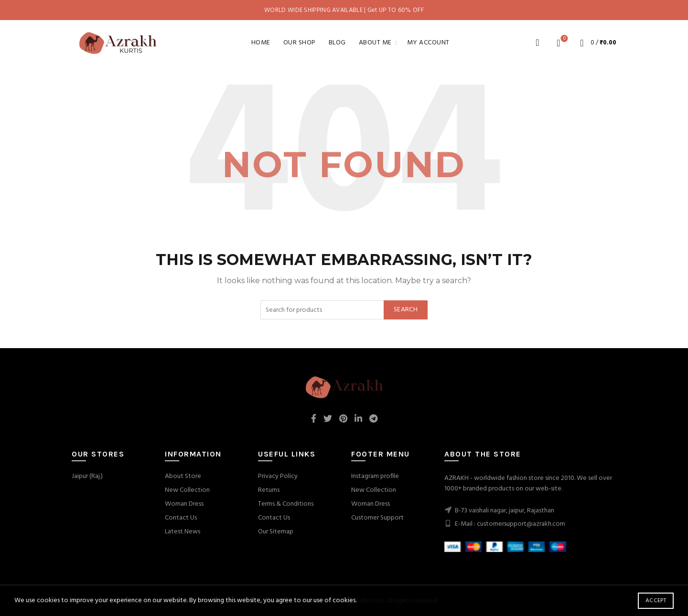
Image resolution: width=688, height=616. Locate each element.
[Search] (537, 42)
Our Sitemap (276, 532)
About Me (375, 43)
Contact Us (181, 518)
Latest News (183, 532)
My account (428, 43)
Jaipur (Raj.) (87, 476)
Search (406, 310)
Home (261, 43)
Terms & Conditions (286, 504)
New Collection (187, 490)
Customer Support (377, 518)
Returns (269, 490)
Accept (656, 601)
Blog (337, 43)
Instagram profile (375, 476)
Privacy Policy (278, 476)
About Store (183, 476)
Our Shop (300, 43)
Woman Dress (184, 504)
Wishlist (564, 39)
